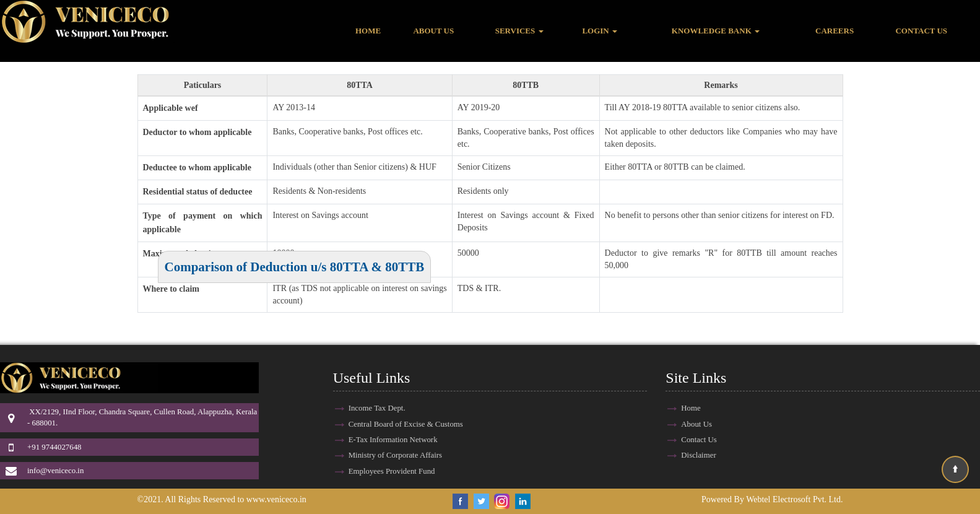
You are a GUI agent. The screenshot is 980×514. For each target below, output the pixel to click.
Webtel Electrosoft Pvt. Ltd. (794, 499)
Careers (835, 31)
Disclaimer (698, 455)
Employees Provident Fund (392, 471)
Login (600, 31)
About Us (433, 31)
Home (368, 31)
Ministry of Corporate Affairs (395, 455)
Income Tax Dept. (377, 408)
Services (519, 31)
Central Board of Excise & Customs (406, 424)
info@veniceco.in (55, 471)
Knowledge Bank (716, 31)
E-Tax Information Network (393, 440)
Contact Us (921, 31)
